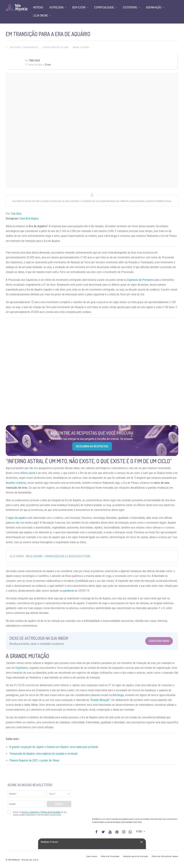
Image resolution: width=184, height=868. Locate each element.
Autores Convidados (24, 47)
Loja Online (41, 15)
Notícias (38, 7)
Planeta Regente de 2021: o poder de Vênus (34, 760)
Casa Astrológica (29, 218)
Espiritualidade (104, 7)
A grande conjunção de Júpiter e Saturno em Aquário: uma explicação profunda (54, 747)
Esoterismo (130, 7)
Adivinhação (154, 7)
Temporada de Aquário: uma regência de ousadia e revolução (44, 754)
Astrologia (118, 695)
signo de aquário (17, 518)
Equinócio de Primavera (141, 280)
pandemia (68, 591)
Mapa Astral (81, 47)
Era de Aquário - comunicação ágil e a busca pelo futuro (58, 556)
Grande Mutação (100, 700)
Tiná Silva (34, 60)
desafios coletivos (16, 483)
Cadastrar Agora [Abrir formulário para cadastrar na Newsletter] (159, 641)
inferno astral (28, 473)
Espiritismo (22, 668)
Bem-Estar (79, 7)
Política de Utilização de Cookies (165, 856)
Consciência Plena (56, 47)
